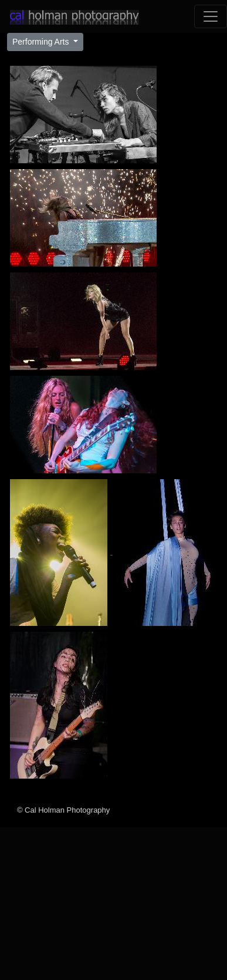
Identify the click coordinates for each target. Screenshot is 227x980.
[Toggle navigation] (211, 16)
